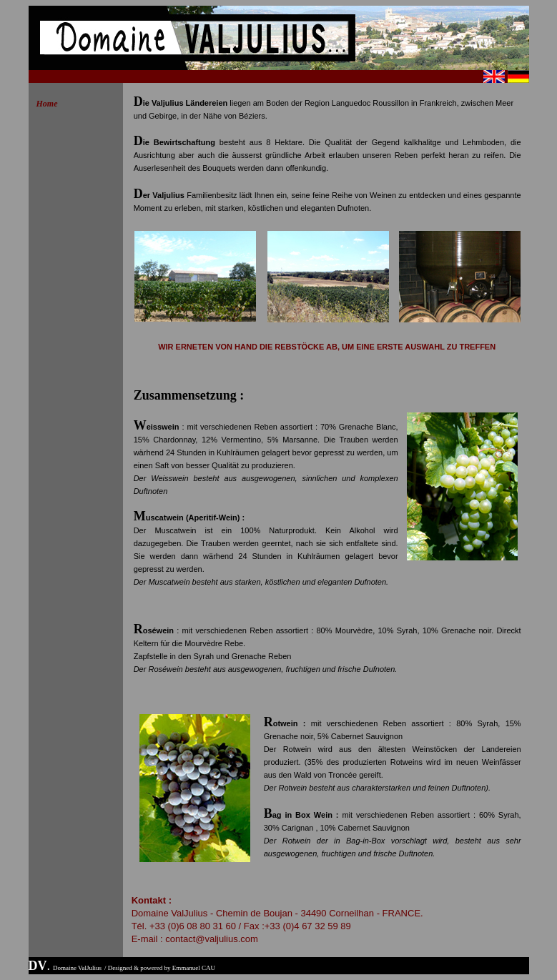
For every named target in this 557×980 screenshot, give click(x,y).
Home (47, 104)
